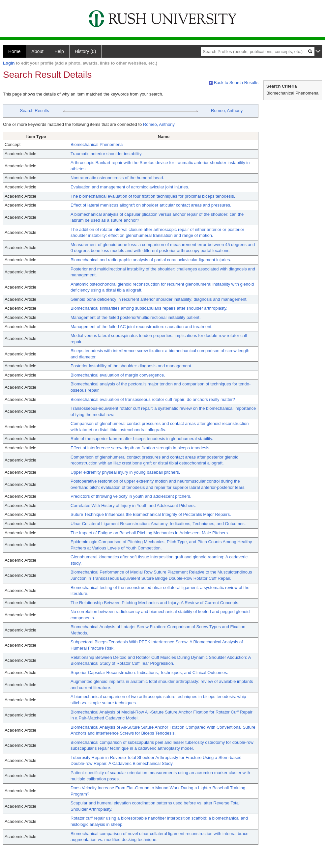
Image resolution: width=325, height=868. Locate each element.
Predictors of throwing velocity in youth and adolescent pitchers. (131, 496)
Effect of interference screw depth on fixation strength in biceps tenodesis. (141, 448)
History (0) (86, 51)
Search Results (35, 111)
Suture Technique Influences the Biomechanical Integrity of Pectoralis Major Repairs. (151, 514)
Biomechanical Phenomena (97, 144)
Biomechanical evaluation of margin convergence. (118, 375)
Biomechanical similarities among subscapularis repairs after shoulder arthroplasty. (149, 308)
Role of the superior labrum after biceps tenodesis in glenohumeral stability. (142, 439)
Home (14, 51)
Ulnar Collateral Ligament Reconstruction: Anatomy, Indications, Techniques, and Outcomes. (158, 524)
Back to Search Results (234, 83)
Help (59, 51)
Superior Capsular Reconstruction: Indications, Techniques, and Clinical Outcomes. (149, 672)
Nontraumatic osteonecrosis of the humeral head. (117, 178)
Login (9, 63)
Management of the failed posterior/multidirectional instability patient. (136, 317)
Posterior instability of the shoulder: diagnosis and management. (131, 366)
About (37, 51)
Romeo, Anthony (227, 111)
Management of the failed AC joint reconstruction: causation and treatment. (142, 327)
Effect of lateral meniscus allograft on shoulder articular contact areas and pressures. (151, 205)
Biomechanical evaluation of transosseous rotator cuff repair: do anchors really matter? (153, 399)
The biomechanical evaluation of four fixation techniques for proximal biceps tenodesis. (153, 196)
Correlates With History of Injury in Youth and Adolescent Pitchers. (133, 505)
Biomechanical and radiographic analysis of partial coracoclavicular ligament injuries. (151, 260)
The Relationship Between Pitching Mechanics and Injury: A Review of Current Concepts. (155, 603)
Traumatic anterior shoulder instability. (106, 154)
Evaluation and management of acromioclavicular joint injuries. (130, 187)
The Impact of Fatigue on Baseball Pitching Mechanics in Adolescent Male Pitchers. (150, 533)
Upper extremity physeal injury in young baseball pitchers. (125, 472)
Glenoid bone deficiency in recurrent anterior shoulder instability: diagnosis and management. (159, 299)
